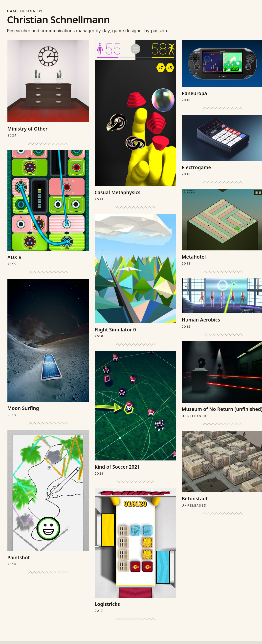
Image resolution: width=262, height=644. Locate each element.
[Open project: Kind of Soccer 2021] (136, 414)
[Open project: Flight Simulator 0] (136, 276)
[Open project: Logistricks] (136, 551)
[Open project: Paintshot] (48, 498)
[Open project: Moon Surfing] (48, 348)
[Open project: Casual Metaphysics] (136, 121)
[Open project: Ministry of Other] (48, 89)
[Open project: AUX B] (48, 208)
